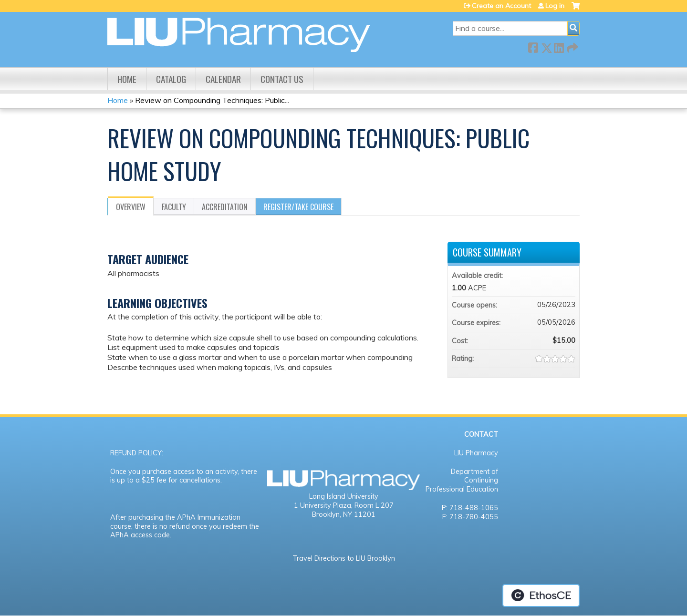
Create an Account (501, 6)
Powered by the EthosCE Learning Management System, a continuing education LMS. (541, 595)
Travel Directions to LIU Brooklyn (344, 558)
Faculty (174, 207)
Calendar (223, 79)
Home (127, 79)
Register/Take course (298, 207)
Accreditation (225, 207)
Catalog (171, 79)
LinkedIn (559, 46)
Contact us (282, 79)
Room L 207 (374, 505)
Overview (131, 207)
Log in (555, 6)
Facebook (533, 46)
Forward (572, 46)
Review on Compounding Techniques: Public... (212, 100)
